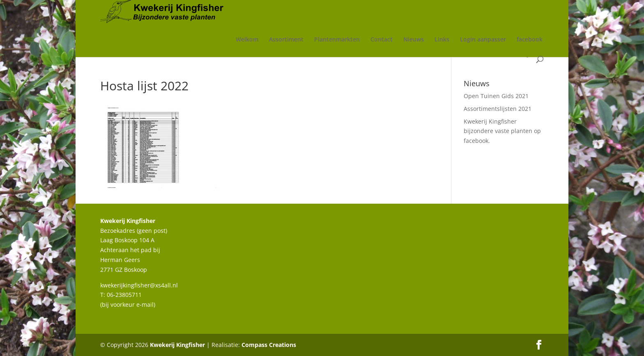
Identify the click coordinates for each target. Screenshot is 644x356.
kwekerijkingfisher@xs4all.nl (139, 285)
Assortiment (286, 40)
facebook (530, 40)
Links (442, 40)
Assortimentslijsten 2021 (498, 109)
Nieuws (414, 40)
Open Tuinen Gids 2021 (496, 96)
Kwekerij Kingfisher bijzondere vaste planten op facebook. (502, 131)
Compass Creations (269, 345)
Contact (382, 40)
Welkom (247, 40)
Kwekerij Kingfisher (177, 345)
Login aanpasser (483, 40)
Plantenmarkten (337, 40)
